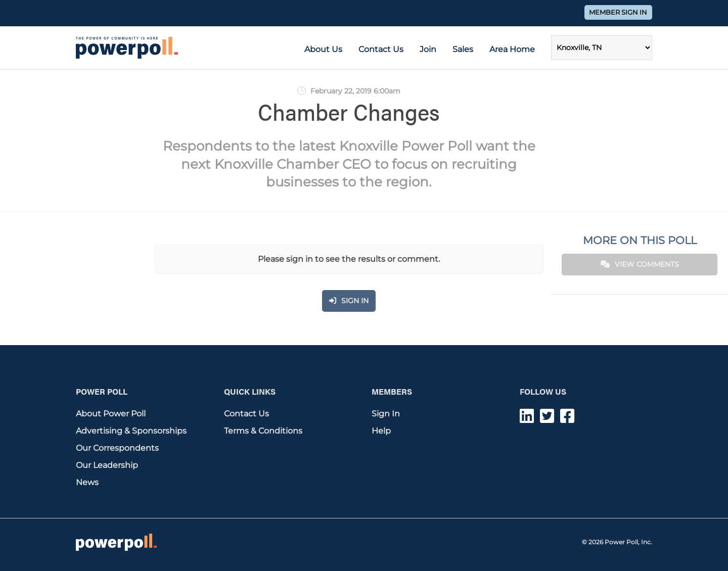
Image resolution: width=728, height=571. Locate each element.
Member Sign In (618, 12)
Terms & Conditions (263, 431)
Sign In (386, 414)
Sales (463, 49)
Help (381, 431)
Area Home (512, 49)
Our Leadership (107, 465)
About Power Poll (111, 414)
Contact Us (381, 49)
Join (428, 49)
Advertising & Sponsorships (131, 431)
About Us (323, 49)
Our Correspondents (117, 448)
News (87, 482)
